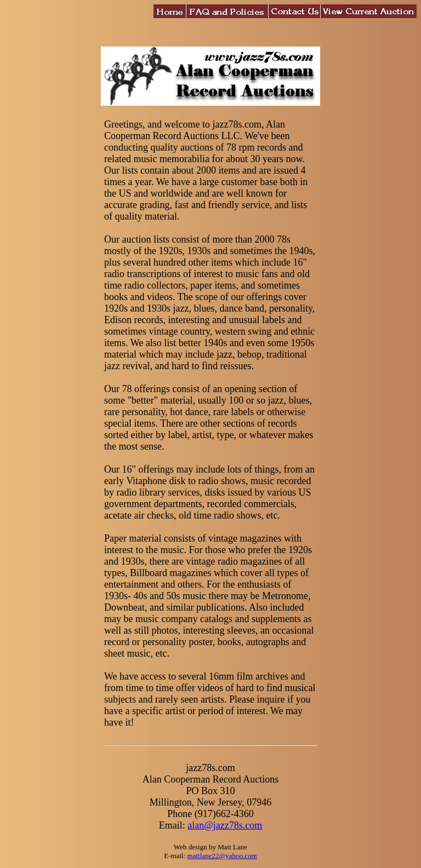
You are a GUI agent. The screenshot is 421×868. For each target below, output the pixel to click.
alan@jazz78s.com (225, 825)
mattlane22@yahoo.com (222, 856)
